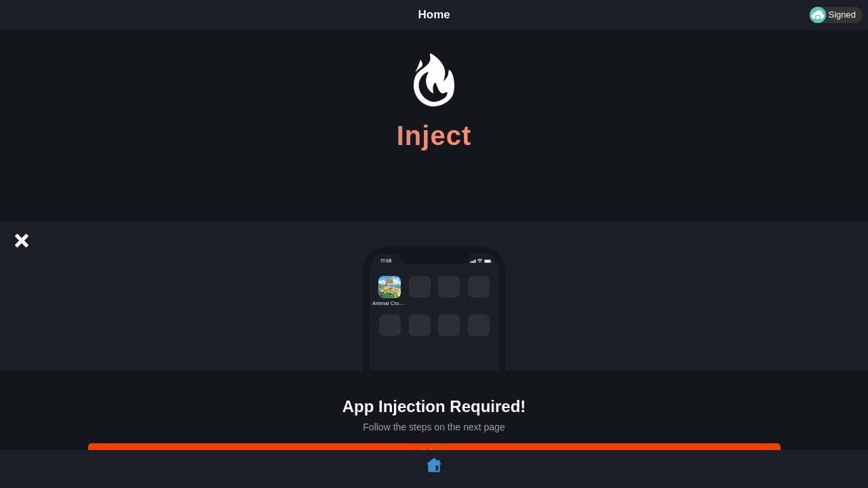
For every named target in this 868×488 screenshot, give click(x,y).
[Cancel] (22, 241)
